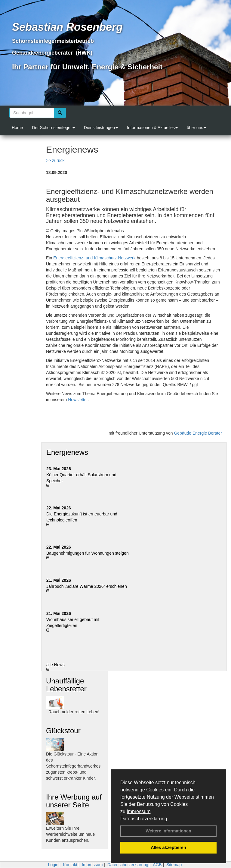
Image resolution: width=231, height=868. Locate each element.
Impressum (139, 811)
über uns (196, 128)
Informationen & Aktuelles (152, 128)
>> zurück (55, 160)
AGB (157, 865)
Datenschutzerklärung (144, 819)
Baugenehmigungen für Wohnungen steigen (88, 553)
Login (53, 865)
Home (17, 128)
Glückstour (63, 731)
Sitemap (174, 865)
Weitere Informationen (168, 831)
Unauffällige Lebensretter (66, 685)
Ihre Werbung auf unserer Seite (74, 801)
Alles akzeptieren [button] (168, 847)
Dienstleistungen (101, 128)
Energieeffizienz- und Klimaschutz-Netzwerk (94, 258)
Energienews (67, 452)
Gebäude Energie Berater (198, 433)
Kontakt (70, 865)
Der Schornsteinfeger (53, 128)
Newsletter (78, 400)
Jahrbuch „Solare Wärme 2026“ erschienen (87, 586)
